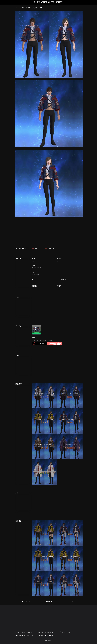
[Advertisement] (49, 232)
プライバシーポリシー (66, 632)
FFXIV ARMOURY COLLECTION (49, 2)
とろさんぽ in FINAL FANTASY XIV (47, 635)
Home (49, 601)
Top (71, 601)
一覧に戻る (27, 601)
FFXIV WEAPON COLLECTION (24, 635)
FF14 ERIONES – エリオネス (46, 632)
